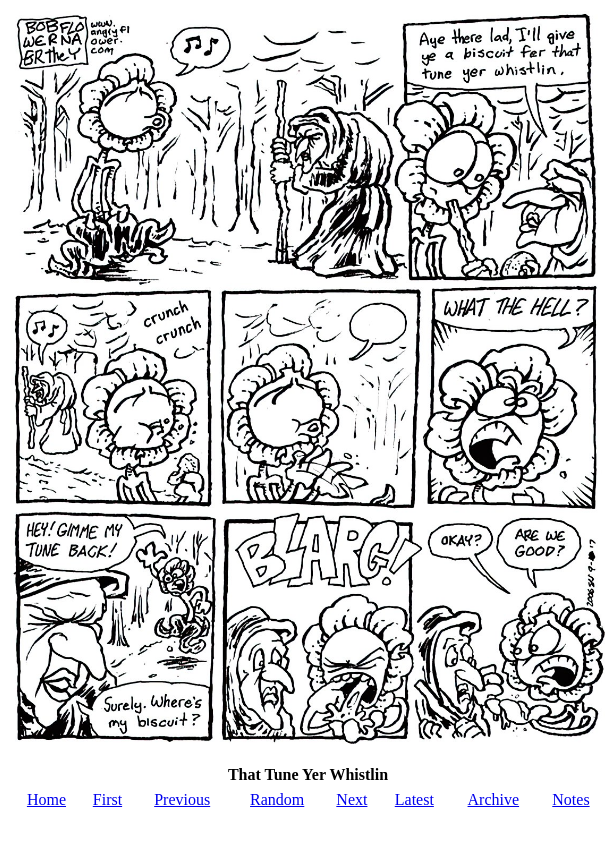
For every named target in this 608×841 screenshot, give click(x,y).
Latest (414, 799)
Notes (570, 799)
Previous (182, 799)
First (107, 799)
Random (277, 799)
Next (351, 799)
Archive (494, 799)
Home (46, 799)
